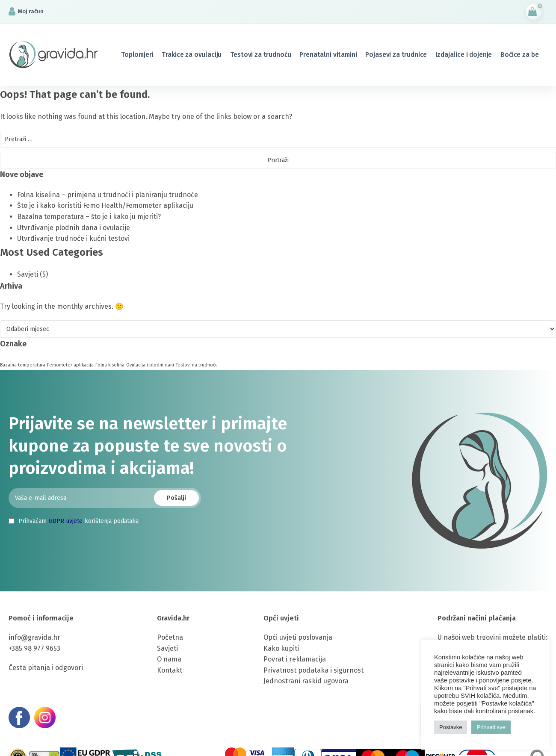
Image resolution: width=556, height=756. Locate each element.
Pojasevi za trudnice (396, 55)
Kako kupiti (281, 648)
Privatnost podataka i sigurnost (313, 670)
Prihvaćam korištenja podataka (74, 521)
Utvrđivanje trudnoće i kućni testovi (73, 238)
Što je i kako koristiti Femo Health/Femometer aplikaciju (105, 205)
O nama (169, 659)
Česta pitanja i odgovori (46, 668)
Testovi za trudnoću (260, 55)
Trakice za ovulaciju (192, 55)
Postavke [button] (451, 727)
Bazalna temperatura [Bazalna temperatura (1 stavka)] (23, 365)
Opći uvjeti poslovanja (298, 637)
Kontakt (170, 670)
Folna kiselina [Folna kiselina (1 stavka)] (110, 365)
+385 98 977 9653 (34, 648)
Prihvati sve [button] (491, 727)
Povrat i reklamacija (295, 659)
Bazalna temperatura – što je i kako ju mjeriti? (89, 217)
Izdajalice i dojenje (464, 55)
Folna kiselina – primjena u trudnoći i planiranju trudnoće (108, 195)
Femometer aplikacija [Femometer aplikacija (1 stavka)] (70, 365)
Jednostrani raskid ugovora (306, 681)
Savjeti (28, 274)
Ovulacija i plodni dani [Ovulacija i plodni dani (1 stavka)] (150, 365)
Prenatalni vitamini (328, 55)
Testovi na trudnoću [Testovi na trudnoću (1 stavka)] (197, 365)
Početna (170, 637)
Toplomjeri (137, 55)
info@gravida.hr (34, 637)
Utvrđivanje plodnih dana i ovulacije (74, 228)
